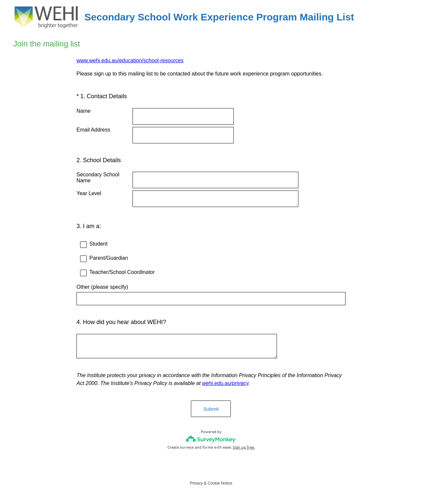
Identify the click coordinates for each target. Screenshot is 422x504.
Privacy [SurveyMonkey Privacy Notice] (196, 484)
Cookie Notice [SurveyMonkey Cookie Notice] (220, 484)
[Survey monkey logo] (211, 440)
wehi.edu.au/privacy (225, 384)
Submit (211, 410)
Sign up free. (244, 448)
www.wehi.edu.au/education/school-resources (130, 60)
